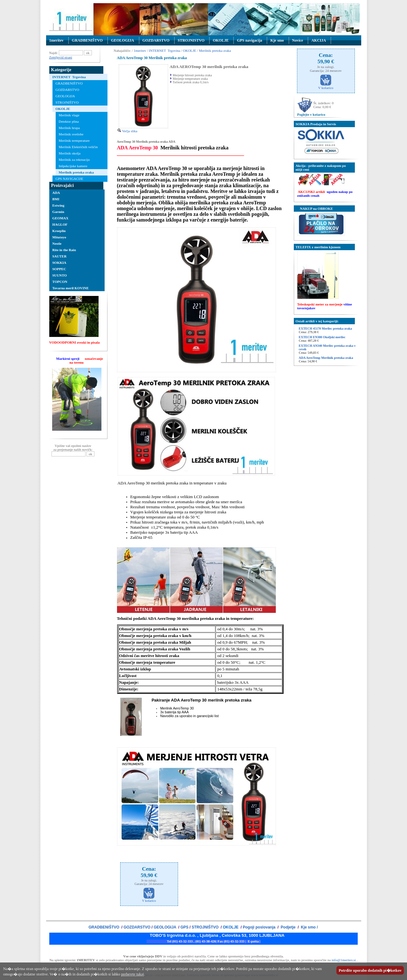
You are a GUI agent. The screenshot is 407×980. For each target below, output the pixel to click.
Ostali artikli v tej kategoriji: (317, 321)
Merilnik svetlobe (71, 134)
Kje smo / (309, 927)
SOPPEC (59, 269)
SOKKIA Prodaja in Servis (316, 124)
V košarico (149, 899)
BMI (56, 199)
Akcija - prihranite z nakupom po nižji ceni (321, 168)
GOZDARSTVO (156, 40)
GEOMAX (61, 218)
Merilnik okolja (70, 153)
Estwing (59, 205)
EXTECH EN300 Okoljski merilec (322, 337)
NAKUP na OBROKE (314, 209)
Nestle (57, 243)
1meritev (56, 40)
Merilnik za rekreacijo (74, 160)
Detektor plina (69, 121)
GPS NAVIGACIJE (69, 179)
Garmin (58, 212)
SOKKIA (59, 263)
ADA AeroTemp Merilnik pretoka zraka (326, 358)
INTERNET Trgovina (69, 77)
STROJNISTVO (191, 40)
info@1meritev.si (344, 960)
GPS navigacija (249, 40)
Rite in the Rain (64, 250)
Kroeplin (59, 231)
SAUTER (60, 256)
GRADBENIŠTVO (87, 40)
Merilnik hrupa (69, 128)
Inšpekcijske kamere (73, 166)
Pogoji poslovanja (259, 927)
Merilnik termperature (74, 140)
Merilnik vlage (69, 115)
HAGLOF (60, 224)
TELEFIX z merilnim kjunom (318, 247)
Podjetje (288, 927)
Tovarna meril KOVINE (71, 288)
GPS (184, 927)
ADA (56, 193)
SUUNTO (60, 275)
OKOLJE (221, 40)
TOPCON (60, 282)
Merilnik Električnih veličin (78, 147)
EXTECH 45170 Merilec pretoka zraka (326, 329)
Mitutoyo (59, 237)
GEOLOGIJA (123, 40)
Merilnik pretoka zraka (76, 172)
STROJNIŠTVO (67, 102)
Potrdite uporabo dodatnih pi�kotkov (370, 970)
